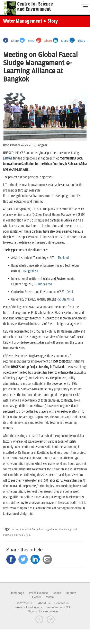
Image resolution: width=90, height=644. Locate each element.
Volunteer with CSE (59, 607)
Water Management (23, 21)
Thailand (63, 258)
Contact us (61, 603)
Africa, (16, 529)
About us (44, 603)
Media (50, 597)
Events (37, 597)
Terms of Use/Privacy (28, 607)
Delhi (70, 292)
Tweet (27, 41)
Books (57, 593)
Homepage (17, 593)
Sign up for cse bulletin (43, 611)
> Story (50, 21)
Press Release (38, 593)
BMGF (9, 158)
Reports (71, 593)
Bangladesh (31, 271)
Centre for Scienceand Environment (35, 7)
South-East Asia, (28, 529)
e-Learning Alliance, (48, 529)
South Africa (66, 300)
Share (11, 41)
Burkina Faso (44, 284)
